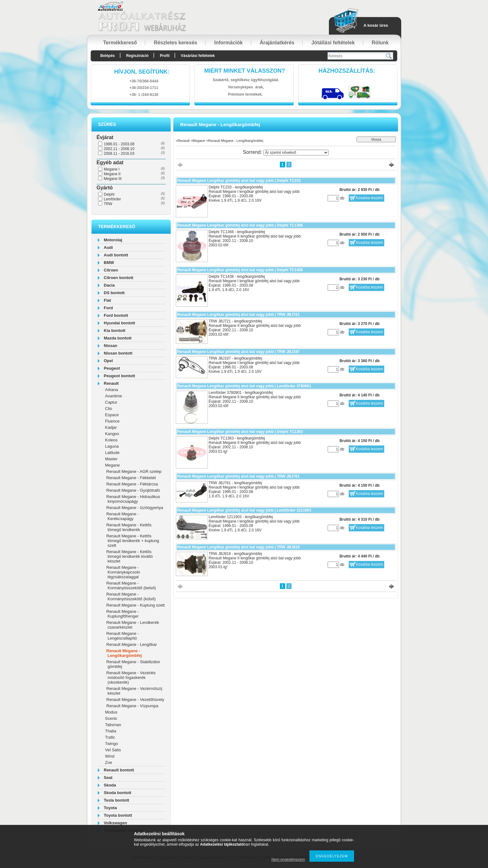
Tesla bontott (116, 800)
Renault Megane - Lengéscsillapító (122, 636)
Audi (108, 247)
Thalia (111, 731)
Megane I (112, 169)
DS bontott (114, 293)
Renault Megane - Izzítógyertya (135, 508)
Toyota (110, 808)
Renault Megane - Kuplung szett (136, 605)
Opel (108, 361)
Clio (108, 409)
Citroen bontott (119, 278)
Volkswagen (115, 823)
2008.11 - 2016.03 (119, 154)
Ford (108, 308)
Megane (112, 465)
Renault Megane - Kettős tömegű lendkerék (129, 527)
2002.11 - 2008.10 (119, 149)
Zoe (108, 762)
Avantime (114, 396)
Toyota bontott (118, 815)
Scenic (111, 718)
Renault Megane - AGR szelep (134, 471)
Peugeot (112, 368)
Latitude (112, 453)
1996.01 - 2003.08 (119, 144)
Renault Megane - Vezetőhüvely (135, 700)
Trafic (110, 737)
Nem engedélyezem (288, 860)
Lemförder (112, 199)
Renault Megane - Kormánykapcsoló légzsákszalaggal (123, 572)
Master (111, 459)
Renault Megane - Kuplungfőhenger (122, 614)
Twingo (111, 744)
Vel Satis (113, 750)
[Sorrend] (296, 153)
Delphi (109, 194)
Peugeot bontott (119, 376)
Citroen (111, 270)
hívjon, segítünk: (142, 72)
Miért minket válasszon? (245, 71)
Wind (110, 756)
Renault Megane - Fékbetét (131, 478)
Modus (111, 712)
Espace (112, 415)
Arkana (111, 390)
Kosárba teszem (370, 198)
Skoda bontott (117, 793)
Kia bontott (115, 330)
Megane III (113, 179)
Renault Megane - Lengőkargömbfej (124, 653)
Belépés (108, 56)
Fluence (112, 421)
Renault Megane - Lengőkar (132, 644)
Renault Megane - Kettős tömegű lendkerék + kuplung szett (133, 541)
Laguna (112, 446)
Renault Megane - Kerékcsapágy (122, 516)
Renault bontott (119, 770)
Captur (111, 402)
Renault (111, 383)
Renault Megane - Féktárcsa (132, 484)
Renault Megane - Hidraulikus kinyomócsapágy (133, 499)
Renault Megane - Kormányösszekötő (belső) (131, 585)
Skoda (110, 785)
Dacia (109, 285)
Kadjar (111, 427)
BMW (109, 263)
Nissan (111, 346)
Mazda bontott (118, 338)
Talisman (113, 725)
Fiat (107, 300)
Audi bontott (116, 255)
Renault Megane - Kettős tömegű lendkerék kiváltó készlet (130, 556)
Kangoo (112, 434)
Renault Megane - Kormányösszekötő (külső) (131, 596)
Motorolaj (113, 240)
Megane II (112, 174)
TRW (108, 204)
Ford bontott (116, 315)
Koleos (111, 440)
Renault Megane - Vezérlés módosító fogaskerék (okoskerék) (131, 678)
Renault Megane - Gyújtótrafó (133, 490)
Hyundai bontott (119, 323)
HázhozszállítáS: (347, 71)
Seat (108, 778)
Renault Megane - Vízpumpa (132, 706)
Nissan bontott (118, 353)
